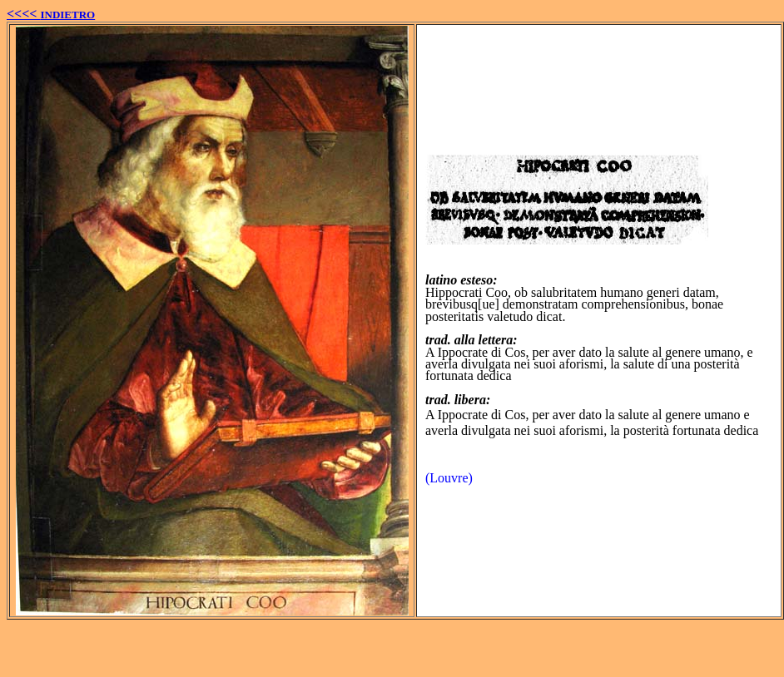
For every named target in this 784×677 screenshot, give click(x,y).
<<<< (51, 14)
